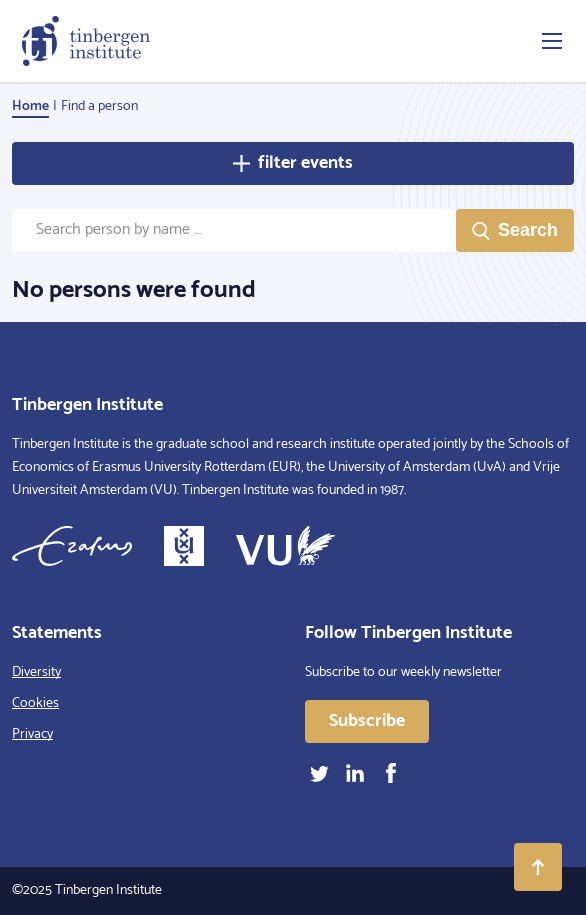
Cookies (35, 703)
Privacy (32, 734)
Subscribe (367, 721)
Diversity (36, 672)
